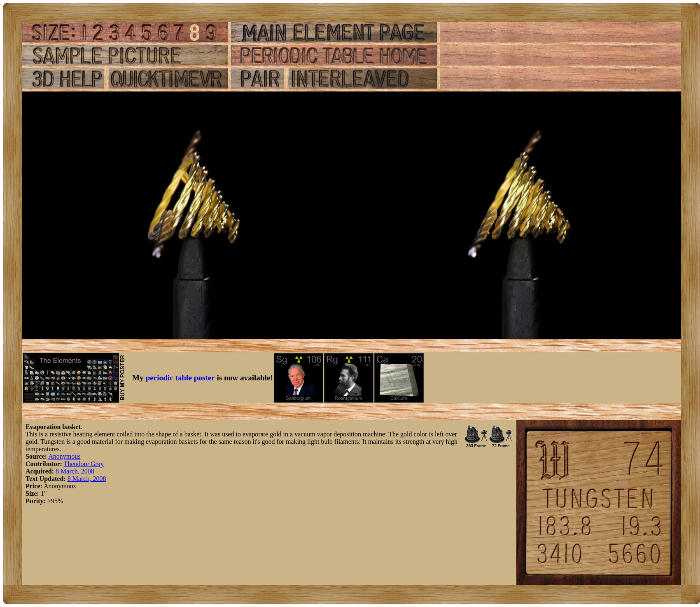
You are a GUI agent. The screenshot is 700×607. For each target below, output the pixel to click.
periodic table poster (180, 378)
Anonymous (64, 456)
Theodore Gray (84, 464)
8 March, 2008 (75, 471)
